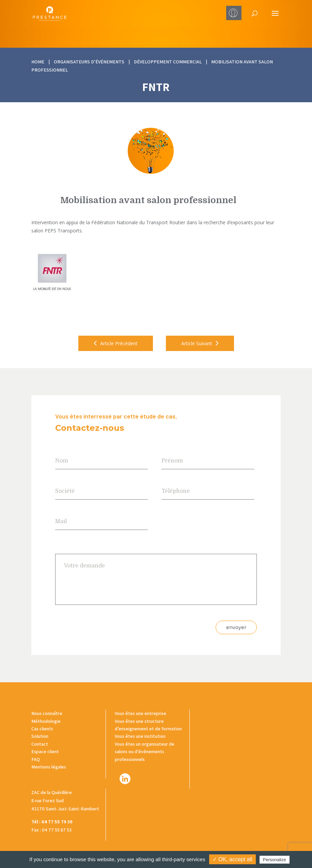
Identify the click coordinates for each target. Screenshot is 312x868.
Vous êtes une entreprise (141, 713)
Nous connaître (47, 713)
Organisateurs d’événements (89, 62)
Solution (40, 736)
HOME (38, 62)
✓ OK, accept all (232, 859)
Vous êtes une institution (140, 736)
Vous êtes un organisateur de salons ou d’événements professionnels (145, 752)
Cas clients (42, 729)
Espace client (45, 751)
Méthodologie (46, 721)
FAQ (36, 759)
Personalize (275, 860)
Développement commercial (168, 62)
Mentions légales (49, 767)
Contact (40, 744)
